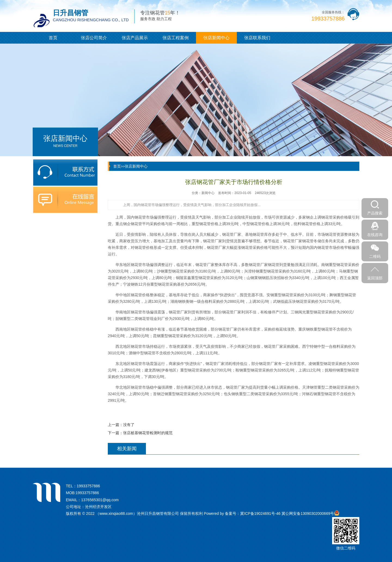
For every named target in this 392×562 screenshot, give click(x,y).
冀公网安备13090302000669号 (308, 513)
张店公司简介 (94, 38)
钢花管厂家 (205, 265)
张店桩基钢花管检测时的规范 (148, 433)
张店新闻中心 (216, 38)
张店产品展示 (135, 38)
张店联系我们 (257, 38)
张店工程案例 (176, 38)
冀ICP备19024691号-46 (260, 513)
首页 (53, 38)
